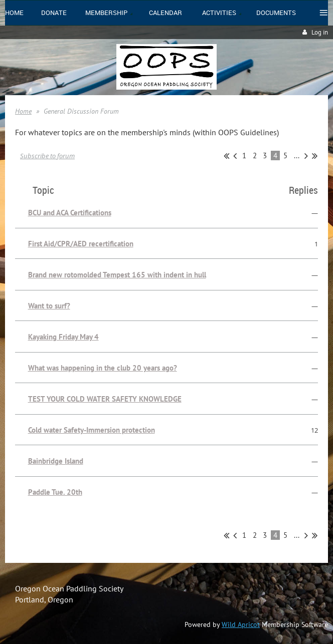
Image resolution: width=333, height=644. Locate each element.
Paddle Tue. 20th (55, 492)
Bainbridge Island (56, 461)
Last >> (315, 156)
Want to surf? (49, 306)
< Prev (235, 156)
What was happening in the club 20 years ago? (103, 368)
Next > (306, 156)
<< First (226, 156)
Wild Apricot (241, 624)
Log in (320, 32)
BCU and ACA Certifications (70, 213)
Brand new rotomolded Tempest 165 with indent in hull (117, 275)
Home (23, 111)
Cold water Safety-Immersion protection (92, 430)
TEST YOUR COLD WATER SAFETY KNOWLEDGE (105, 399)
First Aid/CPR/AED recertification (81, 244)
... (297, 155)
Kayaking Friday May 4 (63, 337)
